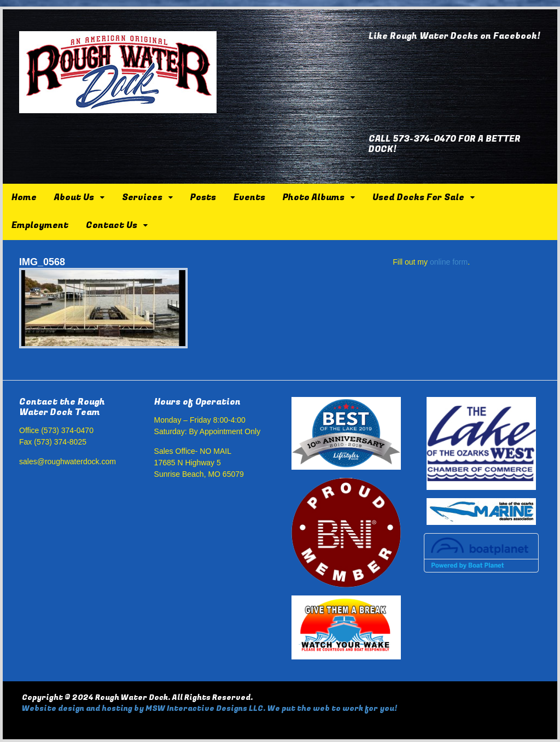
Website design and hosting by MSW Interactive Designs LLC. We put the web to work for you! (209, 708)
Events (249, 197)
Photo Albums (314, 197)
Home (24, 197)
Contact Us (112, 225)
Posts (203, 197)
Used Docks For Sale (418, 197)
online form (449, 262)
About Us (74, 197)
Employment (40, 225)
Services (142, 197)
